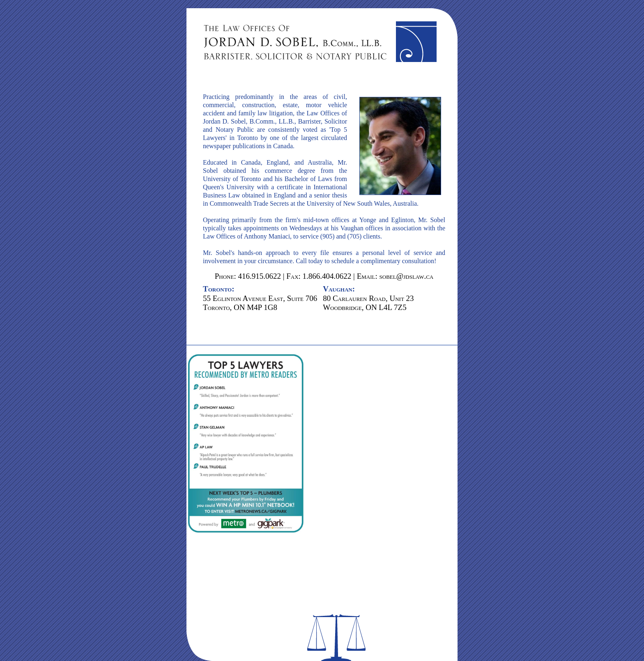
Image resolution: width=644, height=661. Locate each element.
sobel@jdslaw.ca (407, 276)
